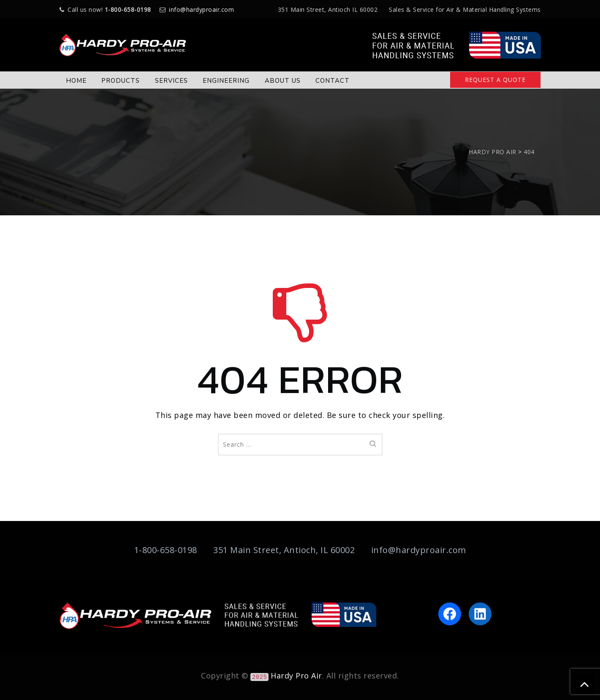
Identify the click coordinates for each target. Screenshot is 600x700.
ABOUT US (283, 81)
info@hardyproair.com (201, 9)
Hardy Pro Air (296, 676)
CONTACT (333, 81)
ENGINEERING (226, 81)
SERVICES (171, 81)
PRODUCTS (121, 81)
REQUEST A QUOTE (495, 80)
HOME (76, 81)
